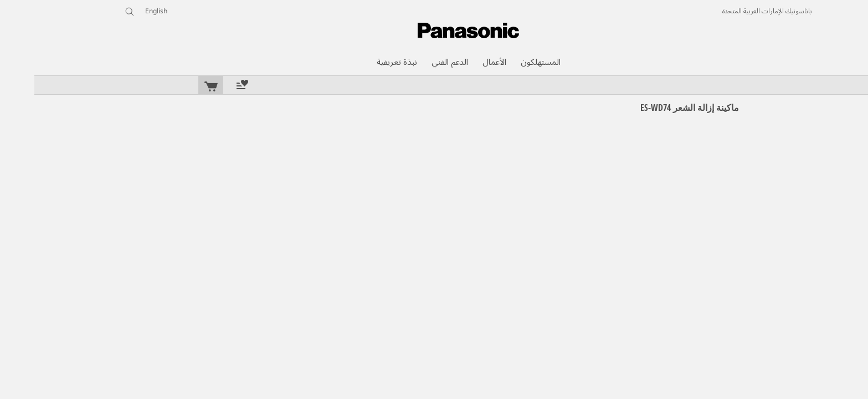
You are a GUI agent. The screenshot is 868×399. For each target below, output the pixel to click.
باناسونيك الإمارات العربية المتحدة (733, 12)
